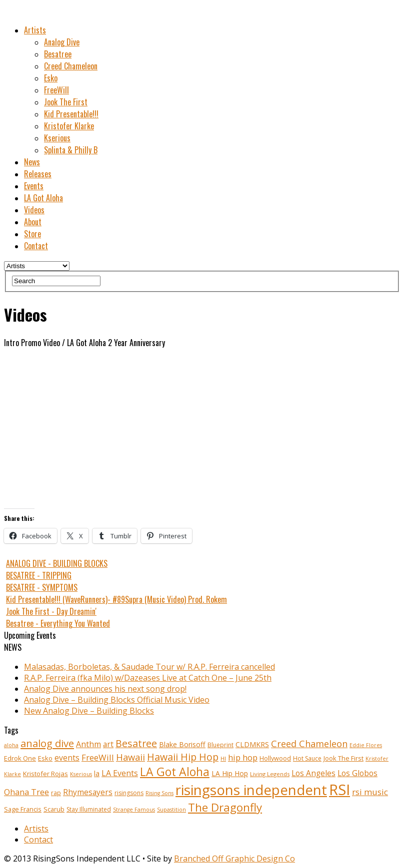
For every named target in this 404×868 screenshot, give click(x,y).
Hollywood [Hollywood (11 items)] (275, 758)
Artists (35, 30)
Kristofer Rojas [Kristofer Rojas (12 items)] (45, 774)
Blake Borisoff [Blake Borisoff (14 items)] (182, 744)
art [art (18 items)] (108, 744)
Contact (36, 246)
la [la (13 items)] (97, 773)
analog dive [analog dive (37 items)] (47, 743)
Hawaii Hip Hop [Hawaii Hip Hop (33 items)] (183, 757)
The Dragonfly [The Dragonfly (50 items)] (225, 807)
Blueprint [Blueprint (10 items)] (220, 745)
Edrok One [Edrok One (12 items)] (20, 758)
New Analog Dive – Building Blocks (89, 711)
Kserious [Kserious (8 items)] (81, 774)
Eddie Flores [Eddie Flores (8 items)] (366, 745)
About (33, 222)
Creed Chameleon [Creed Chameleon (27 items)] (309, 743)
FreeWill (56, 90)
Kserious (57, 138)
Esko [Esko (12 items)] (45, 758)
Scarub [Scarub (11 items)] (54, 809)
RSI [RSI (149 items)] (339, 790)
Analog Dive (62, 42)
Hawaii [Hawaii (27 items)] (130, 757)
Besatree (58, 54)
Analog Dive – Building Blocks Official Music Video (117, 700)
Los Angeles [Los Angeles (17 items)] (313, 773)
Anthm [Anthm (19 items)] (88, 744)
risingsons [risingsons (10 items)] (129, 793)
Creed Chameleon (71, 66)
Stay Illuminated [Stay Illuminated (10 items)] (89, 809)
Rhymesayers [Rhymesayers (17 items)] (88, 792)
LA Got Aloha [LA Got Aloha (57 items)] (175, 772)
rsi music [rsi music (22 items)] (370, 792)
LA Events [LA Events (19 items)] (120, 773)
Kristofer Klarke (69, 126)
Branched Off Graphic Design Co (234, 859)
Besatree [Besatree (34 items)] (136, 743)
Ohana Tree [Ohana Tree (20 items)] (26, 792)
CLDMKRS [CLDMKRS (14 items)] (252, 744)
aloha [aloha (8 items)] (11, 745)
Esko (51, 78)
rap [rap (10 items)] (56, 793)
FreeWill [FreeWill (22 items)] (98, 757)
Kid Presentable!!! (71, 114)
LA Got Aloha (43, 198)
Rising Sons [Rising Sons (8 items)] (159, 793)
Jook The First (66, 102)
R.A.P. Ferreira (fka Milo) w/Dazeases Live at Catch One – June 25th (148, 678)
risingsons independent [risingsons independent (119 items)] (251, 790)
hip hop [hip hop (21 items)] (243, 757)
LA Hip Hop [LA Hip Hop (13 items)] (230, 773)
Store (32, 234)
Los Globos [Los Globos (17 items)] (357, 773)
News (32, 162)
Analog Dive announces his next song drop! (105, 689)
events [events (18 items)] (67, 758)
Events (34, 186)
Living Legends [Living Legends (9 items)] (270, 774)
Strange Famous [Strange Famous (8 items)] (134, 810)
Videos (34, 210)
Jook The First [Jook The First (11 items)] (343, 758)
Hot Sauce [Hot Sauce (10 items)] (307, 758)
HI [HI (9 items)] (223, 758)
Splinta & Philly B (71, 150)
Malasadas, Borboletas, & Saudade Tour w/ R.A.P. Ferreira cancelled (149, 667)
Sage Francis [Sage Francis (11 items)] (23, 809)
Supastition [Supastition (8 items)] (171, 810)
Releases (38, 174)
